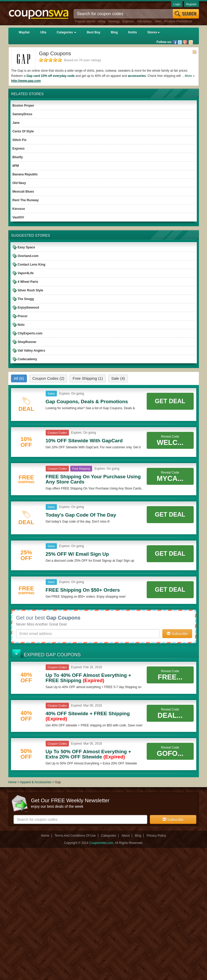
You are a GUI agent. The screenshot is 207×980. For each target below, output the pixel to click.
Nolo (21, 325)
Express (128, 21)
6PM (16, 166)
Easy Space (26, 247)
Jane (16, 123)
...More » (188, 76)
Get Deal (170, 401)
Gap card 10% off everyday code (51, 76)
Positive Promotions (178, 21)
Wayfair (24, 32)
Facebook (175, 42)
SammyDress (22, 114)
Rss (191, 42)
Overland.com (28, 256)
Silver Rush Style (31, 290)
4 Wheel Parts (28, 282)
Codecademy (28, 359)
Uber (158, 21)
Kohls (132, 32)
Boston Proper (23, 106)
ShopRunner (27, 342)
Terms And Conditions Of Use (75, 836)
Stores (153, 32)
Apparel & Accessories (36, 782)
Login (177, 4)
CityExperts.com (30, 333)
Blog (114, 32)
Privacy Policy (156, 836)
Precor (23, 316)
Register (191, 4)
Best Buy (93, 32)
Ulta (43, 32)
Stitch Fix (20, 140)
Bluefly (18, 157)
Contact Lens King (32, 265)
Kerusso (19, 209)
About (125, 836)
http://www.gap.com (26, 81)
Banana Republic (25, 174)
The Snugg (26, 299)
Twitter (180, 42)
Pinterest (185, 42)
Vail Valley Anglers (32, 351)
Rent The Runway (26, 200)
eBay (102, 21)
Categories (66, 32)
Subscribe (177, 634)
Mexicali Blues (23, 192)
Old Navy (19, 183)
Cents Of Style (23, 131)
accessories (137, 76)
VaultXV (18, 217)
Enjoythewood (28, 308)
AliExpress (144, 21)
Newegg (114, 21)
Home (13, 782)
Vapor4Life (26, 273)
